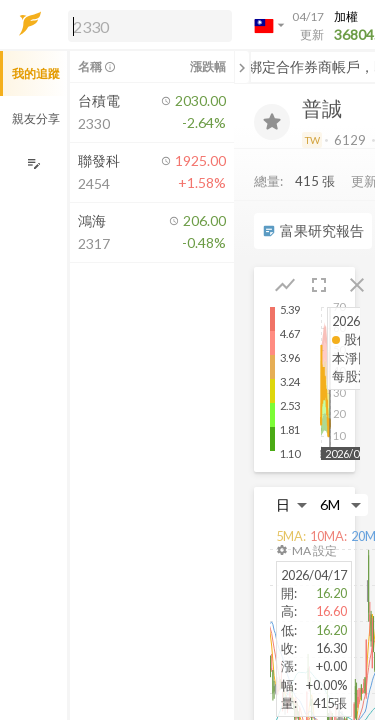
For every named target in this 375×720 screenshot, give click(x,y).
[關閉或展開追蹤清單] (242, 67)
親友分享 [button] (36, 118)
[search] (150, 26)
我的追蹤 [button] (36, 73)
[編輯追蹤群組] (33, 163)
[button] (146, 25)
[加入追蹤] (272, 122)
